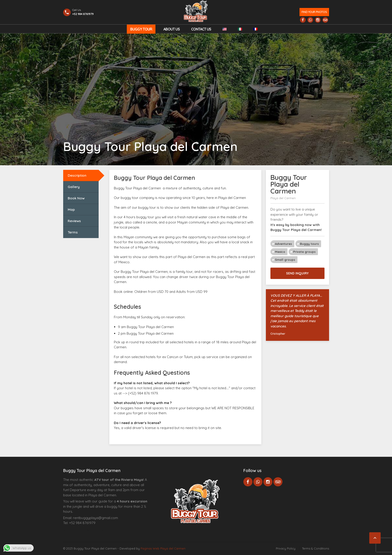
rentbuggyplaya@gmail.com (95, 518)
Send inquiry (297, 273)
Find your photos (314, 12)
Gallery (74, 187)
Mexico (280, 252)
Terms (73, 232)
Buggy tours (309, 244)
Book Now (76, 198)
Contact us (201, 29)
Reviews (74, 221)
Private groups (304, 252)
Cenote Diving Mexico (101, 530)
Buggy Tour (141, 29)
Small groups (285, 260)
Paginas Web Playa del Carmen (163, 548)
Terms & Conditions (316, 548)
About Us (172, 29)
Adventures (283, 244)
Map (71, 210)
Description (77, 175)
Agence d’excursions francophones (72, 530)
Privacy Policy (286, 548)
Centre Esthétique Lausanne (89, 530)
